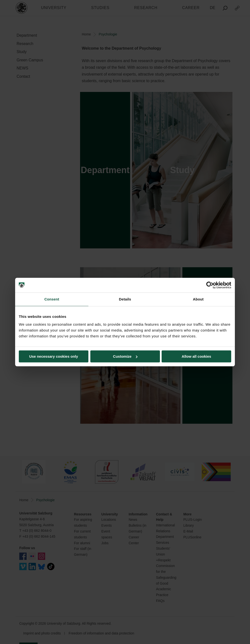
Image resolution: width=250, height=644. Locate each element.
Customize (125, 356)
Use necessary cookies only (53, 356)
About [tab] (198, 299)
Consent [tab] (52, 299)
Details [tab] (125, 299)
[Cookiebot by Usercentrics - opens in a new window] (210, 285)
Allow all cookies (196, 356)
